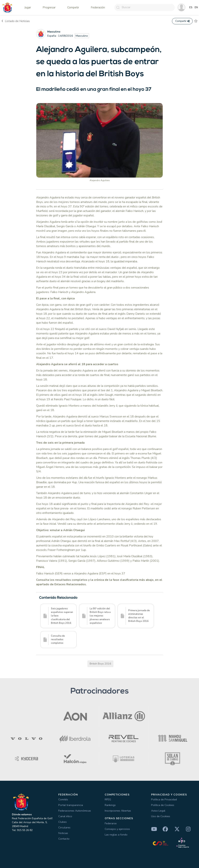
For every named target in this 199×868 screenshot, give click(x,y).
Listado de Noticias (16, 21)
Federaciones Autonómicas (75, 811)
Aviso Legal (158, 811)
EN (196, 7)
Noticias (63, 833)
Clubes (63, 822)
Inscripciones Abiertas (118, 811)
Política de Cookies (163, 805)
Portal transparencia (71, 805)
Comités (63, 799)
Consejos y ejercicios (117, 829)
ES (191, 7)
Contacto (64, 839)
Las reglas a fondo (116, 835)
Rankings (110, 805)
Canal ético (65, 816)
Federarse (111, 823)
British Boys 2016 (100, 664)
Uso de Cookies (161, 816)
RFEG (108, 799)
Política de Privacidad (164, 799)
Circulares (64, 827)
